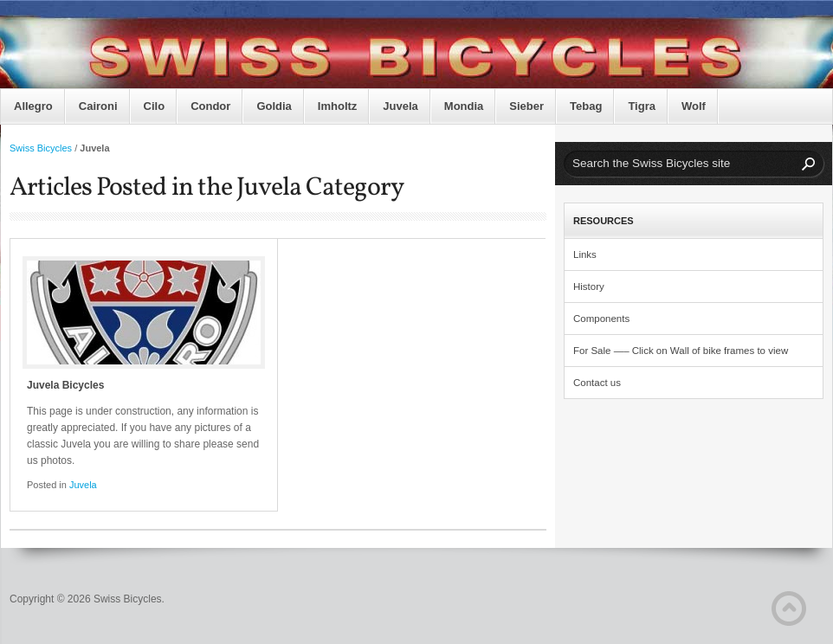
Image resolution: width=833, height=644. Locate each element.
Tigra (642, 106)
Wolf (694, 106)
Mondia (464, 106)
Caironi (98, 106)
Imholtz (338, 106)
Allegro (33, 106)
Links (585, 254)
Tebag (586, 106)
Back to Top (789, 609)
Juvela (400, 106)
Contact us (597, 383)
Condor (210, 106)
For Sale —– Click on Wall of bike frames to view (681, 351)
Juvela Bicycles (65, 385)
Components (601, 319)
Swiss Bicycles (41, 148)
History (589, 287)
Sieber (526, 106)
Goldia (274, 106)
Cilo (155, 106)
